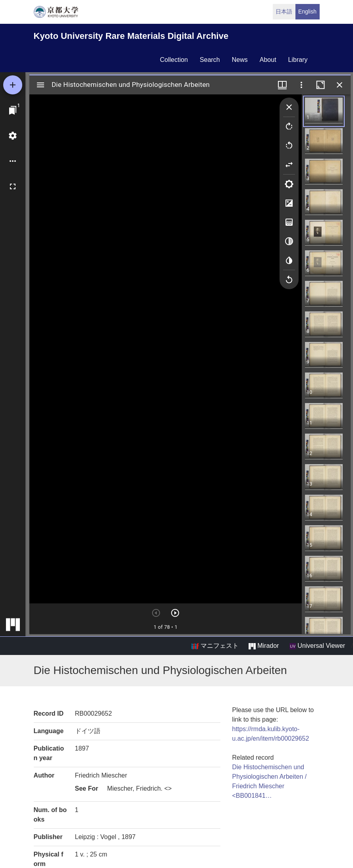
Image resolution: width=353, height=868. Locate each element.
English (307, 12)
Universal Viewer (317, 646)
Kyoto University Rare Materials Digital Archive (131, 36)
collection (174, 60)
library (298, 60)
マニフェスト (215, 646)
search (210, 60)
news (240, 60)
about (268, 60)
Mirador (264, 646)
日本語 (284, 12)
